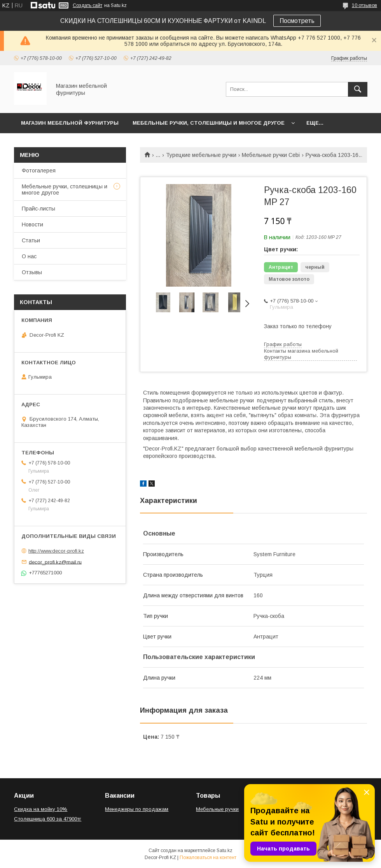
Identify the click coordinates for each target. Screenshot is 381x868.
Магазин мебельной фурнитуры (70, 123)
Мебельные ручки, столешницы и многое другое (209, 123)
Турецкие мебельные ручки (201, 155)
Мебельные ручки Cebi (271, 155)
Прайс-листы (38, 209)
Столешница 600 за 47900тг (48, 819)
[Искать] (358, 89)
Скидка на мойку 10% (41, 809)
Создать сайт (87, 5)
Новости (32, 224)
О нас (29, 256)
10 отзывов (364, 5)
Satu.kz (225, 851)
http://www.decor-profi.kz (56, 551)
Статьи (31, 240)
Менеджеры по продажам (137, 809)
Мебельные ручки (217, 809)
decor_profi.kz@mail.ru (55, 562)
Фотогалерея (39, 170)
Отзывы (32, 272)
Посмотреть (297, 21)
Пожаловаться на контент (208, 858)
